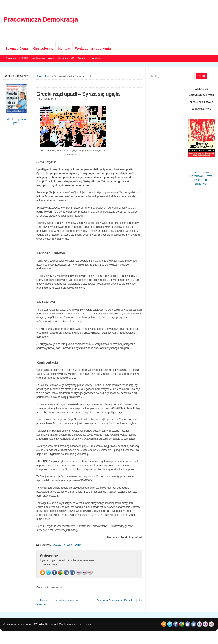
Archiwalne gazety (43, 58)
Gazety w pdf (66, 58)
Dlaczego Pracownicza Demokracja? (118, 601)
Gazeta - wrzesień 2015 (67, 545)
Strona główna (17, 49)
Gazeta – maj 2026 (17, 58)
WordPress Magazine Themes (75, 624)
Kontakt (64, 49)
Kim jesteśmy (43, 49)
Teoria (82, 58)
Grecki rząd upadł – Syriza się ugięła (78, 94)
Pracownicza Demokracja (41, 19)
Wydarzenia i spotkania (93, 49)
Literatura (95, 58)
